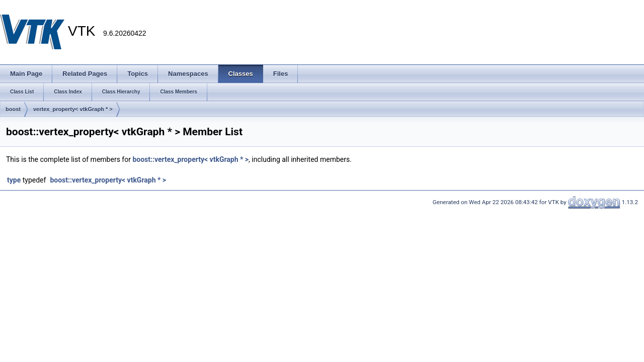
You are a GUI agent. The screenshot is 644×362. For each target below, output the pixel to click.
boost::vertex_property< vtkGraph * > (190, 159)
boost (13, 109)
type (14, 180)
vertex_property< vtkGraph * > (73, 109)
